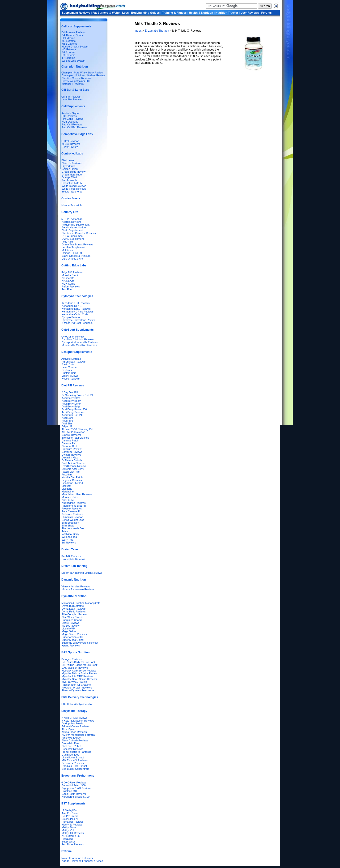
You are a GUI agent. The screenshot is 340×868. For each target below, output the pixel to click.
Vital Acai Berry (70, 534)
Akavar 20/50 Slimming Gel (77, 429)
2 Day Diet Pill (70, 392)
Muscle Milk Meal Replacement (80, 345)
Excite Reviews (70, 623)
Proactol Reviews (72, 509)
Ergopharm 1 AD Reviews (76, 788)
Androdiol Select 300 (74, 785)
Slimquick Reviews (72, 517)
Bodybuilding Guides (146, 13)
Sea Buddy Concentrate (75, 769)
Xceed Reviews (71, 379)
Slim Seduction (70, 523)
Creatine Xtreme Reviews (76, 78)
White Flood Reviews (74, 189)
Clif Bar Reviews (71, 97)
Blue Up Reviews (72, 163)
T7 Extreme (68, 58)
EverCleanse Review (74, 466)
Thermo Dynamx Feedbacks (78, 690)
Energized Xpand (72, 620)
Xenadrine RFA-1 (72, 306)
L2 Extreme (68, 38)
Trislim (65, 531)
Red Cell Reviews (72, 124)
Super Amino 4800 (72, 637)
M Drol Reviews (71, 144)
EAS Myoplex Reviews (75, 668)
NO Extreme (69, 49)
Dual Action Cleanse (73, 463)
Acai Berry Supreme (73, 412)
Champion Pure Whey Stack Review (82, 73)
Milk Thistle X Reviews (75, 760)
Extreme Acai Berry (73, 469)
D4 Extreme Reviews (74, 32)
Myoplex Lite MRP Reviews (77, 676)
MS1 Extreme (70, 44)
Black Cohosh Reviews (75, 740)
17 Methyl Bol (69, 810)
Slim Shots (68, 526)
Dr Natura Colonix (72, 460)
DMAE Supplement (73, 239)
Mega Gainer (69, 631)
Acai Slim (67, 423)
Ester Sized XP (70, 819)
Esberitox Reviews (72, 749)
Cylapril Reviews (71, 455)
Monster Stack (70, 275)
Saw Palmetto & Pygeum (76, 256)
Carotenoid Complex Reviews (79, 233)
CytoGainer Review (73, 337)
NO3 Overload (70, 122)
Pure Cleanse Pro (72, 511)
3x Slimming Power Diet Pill (77, 395)
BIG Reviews (69, 116)
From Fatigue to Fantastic (76, 752)
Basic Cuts (68, 364)
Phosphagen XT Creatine (76, 685)
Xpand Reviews (71, 646)
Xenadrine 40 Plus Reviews (78, 312)
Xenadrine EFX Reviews (75, 303)
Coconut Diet (69, 446)
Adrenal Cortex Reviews (76, 726)
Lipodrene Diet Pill (72, 483)
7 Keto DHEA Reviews (74, 718)
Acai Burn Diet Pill (72, 415)
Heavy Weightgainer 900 (76, 81)
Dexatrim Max (70, 458)
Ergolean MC (69, 791)
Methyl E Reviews (72, 825)
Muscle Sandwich (72, 205)
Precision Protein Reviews (77, 688)
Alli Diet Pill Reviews (73, 432)
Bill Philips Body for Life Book (79, 662)
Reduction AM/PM (72, 183)
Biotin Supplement (72, 230)
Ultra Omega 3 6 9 (72, 259)
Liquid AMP (68, 629)
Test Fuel (67, 289)
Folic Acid (67, 242)
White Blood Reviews (74, 186)
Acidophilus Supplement (76, 225)
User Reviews (250, 13)
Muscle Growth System (75, 47)
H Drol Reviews (70, 141)
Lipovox (66, 486)
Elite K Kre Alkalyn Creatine (77, 704)
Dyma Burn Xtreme (73, 606)
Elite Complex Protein (74, 614)
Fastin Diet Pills (71, 472)
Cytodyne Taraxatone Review (79, 320)
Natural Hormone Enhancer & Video (82, 861)
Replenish (67, 370)
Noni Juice (68, 500)
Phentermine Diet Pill (74, 506)
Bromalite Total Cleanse (75, 438)
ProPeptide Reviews (73, 559)
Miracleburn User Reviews (77, 494)
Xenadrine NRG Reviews (76, 309)
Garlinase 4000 (70, 755)
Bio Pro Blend (70, 816)
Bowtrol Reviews (71, 435)
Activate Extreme (71, 359)
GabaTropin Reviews (74, 794)
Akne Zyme (68, 729)
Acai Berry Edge (71, 406)
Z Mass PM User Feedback (77, 323)
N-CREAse (68, 281)
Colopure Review (72, 449)
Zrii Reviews (69, 543)
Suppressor (68, 842)
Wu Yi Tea (67, 540)
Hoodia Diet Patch (72, 477)
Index (138, 31)
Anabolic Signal (70, 113)
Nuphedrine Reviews (74, 503)
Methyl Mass (69, 827)
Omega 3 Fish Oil (72, 253)
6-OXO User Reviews (74, 782)
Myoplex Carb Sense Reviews (79, 671)
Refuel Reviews (71, 286)
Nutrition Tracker (227, 13)
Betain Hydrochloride (74, 227)
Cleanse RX (69, 443)
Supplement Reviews (76, 13)
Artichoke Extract (71, 738)
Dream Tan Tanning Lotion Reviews (82, 573)
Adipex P (67, 426)
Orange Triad (69, 177)
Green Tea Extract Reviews (77, 244)
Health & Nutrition (201, 13)
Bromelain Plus (70, 743)
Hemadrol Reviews (72, 822)
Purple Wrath (69, 180)
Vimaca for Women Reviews (78, 589)
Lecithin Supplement (73, 247)
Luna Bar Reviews (72, 99)
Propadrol (67, 839)
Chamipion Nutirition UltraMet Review (83, 75)
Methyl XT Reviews (73, 833)
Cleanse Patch (70, 440)
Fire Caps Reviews (72, 119)
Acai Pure (67, 421)
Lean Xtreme (69, 367)
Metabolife (68, 492)
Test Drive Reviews (73, 844)
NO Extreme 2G (71, 836)
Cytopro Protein (71, 317)
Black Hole (68, 160)
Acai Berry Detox (71, 404)
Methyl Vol (68, 830)
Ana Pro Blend (70, 813)
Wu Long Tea (69, 537)
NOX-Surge (68, 284)
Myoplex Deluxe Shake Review (80, 673)
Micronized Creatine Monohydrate (81, 603)
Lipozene (67, 489)
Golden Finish (70, 169)
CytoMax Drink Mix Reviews (78, 339)
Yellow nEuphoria (72, 192)
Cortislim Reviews (72, 452)
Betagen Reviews (72, 659)
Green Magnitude (72, 175)
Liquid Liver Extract (73, 757)
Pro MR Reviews (71, 556)
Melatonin (67, 250)
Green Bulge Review (74, 172)
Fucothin (67, 475)
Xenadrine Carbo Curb (75, 314)
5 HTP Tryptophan (72, 219)
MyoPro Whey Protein (74, 682)
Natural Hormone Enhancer (77, 858)
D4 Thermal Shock (72, 35)
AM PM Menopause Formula (78, 735)
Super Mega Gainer (73, 640)
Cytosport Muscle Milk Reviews (80, 342)
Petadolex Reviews (73, 763)
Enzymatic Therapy (157, 31)
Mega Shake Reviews (74, 634)
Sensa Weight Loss (73, 520)
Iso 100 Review (70, 626)
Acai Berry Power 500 (74, 409)
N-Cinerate (68, 278)
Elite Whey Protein (72, 617)
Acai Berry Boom (71, 401)
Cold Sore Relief (71, 746)
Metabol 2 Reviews (73, 84)
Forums (267, 13)
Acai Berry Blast (71, 398)
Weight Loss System (73, 61)
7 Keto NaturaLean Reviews (78, 721)
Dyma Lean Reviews (74, 609)
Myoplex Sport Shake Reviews (79, 679)
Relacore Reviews (72, 514)
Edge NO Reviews (72, 272)
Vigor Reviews (70, 376)
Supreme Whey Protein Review (80, 643)
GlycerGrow (68, 166)
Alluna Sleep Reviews (74, 732)
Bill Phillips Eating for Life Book (80, 665)
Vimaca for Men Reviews (76, 586)
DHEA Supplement (72, 236)
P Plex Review (70, 147)
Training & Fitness (174, 13)
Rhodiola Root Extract (74, 766)
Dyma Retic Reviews (74, 611)
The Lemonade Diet (73, 528)
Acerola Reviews (71, 222)
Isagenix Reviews (72, 480)
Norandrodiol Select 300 (76, 797)
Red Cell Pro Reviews (74, 127)
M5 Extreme (69, 41)
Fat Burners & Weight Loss (111, 13)
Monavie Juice (70, 497)
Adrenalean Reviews (74, 362)
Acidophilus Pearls (72, 723)
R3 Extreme (68, 55)
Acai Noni (67, 418)
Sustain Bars (69, 373)
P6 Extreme (68, 52)
